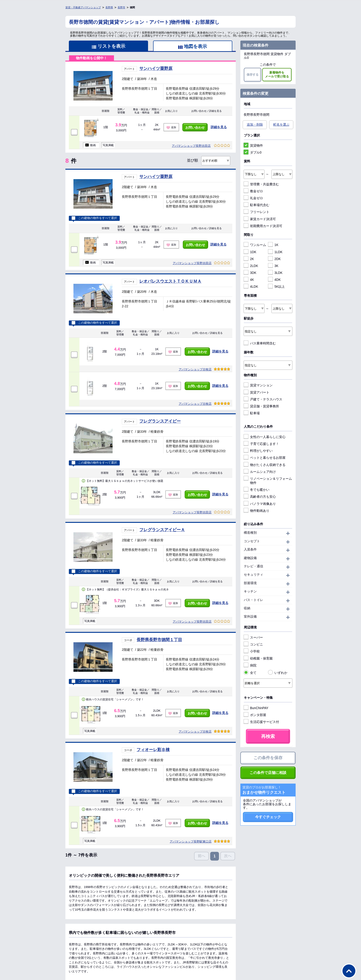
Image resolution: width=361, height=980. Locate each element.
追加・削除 (255, 124)
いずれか (278, 673)
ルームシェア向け (260, 472)
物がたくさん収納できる (265, 465)
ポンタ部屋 (255, 715)
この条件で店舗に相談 (268, 773)
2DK (274, 259)
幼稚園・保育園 (258, 658)
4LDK (251, 287)
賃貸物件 (253, 145)
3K (273, 266)
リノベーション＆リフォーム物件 (268, 481)
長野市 (121, 7)
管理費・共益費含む (261, 184)
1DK (250, 252)
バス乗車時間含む (260, 343)
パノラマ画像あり (260, 504)
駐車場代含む (256, 205)
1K (273, 245)
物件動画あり (256, 511)
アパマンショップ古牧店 (195, 369)
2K (249, 259)
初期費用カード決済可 (263, 226)
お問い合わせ (195, 127)
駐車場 (252, 413)
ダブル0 (253, 152)
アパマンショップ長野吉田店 (191, 146)
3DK (250, 273)
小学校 (252, 651)
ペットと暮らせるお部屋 (265, 458)
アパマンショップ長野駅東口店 (191, 842)
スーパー (253, 637)
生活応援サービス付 (261, 722)
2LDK (251, 266)
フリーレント (256, 212)
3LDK (275, 273)
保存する (253, 75)
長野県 (109, 7)
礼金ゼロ (253, 198)
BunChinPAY (256, 708)
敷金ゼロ (253, 191)
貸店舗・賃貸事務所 (261, 406)
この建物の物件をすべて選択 (94, 218)
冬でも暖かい (256, 490)
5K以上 (276, 287)
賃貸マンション (258, 385)
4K (249, 280)
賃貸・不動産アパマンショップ (83, 7)
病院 (250, 665)
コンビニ (253, 644)
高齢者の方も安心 (260, 497)
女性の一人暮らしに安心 (265, 437)
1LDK (275, 252)
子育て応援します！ (261, 444)
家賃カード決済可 (260, 219)
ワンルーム (255, 245)
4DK (274, 280)
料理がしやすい (258, 451)
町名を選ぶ (281, 124)
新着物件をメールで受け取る (277, 74)
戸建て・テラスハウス (263, 399)
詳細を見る (219, 127)
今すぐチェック (268, 817)
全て (250, 673)
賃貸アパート (256, 392)
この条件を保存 (268, 758)
